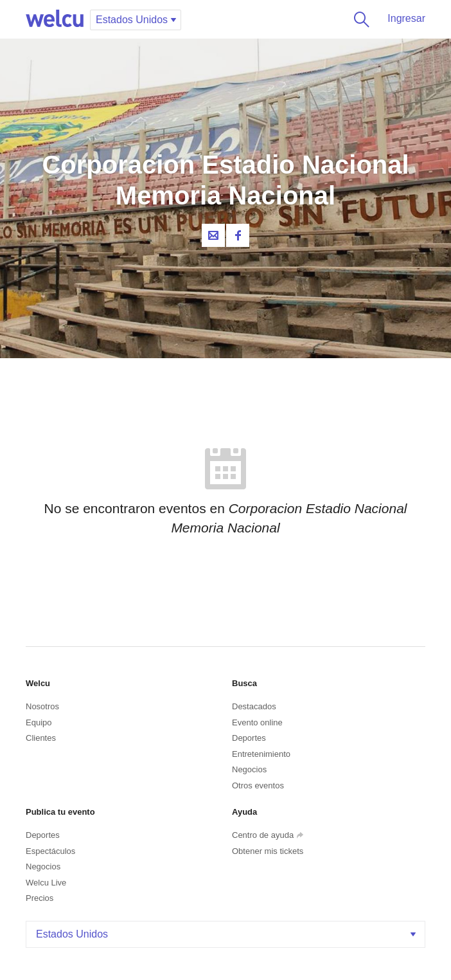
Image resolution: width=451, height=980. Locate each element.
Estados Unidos (227, 934)
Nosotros (42, 706)
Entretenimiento (261, 754)
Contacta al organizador (213, 235)
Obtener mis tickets (268, 851)
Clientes (41, 738)
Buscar (359, 19)
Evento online (257, 722)
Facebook (238, 235)
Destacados (254, 706)
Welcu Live (46, 883)
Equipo (39, 722)
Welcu (55, 19)
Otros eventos (258, 785)
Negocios (249, 769)
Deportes (249, 738)
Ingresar (406, 18)
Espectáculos (50, 851)
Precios (40, 898)
